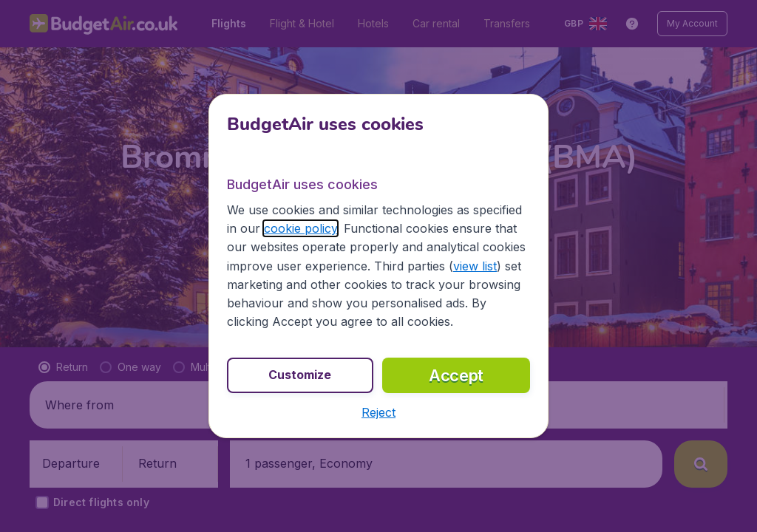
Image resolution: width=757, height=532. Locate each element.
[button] (378, 412)
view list (475, 266)
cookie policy (301, 228)
